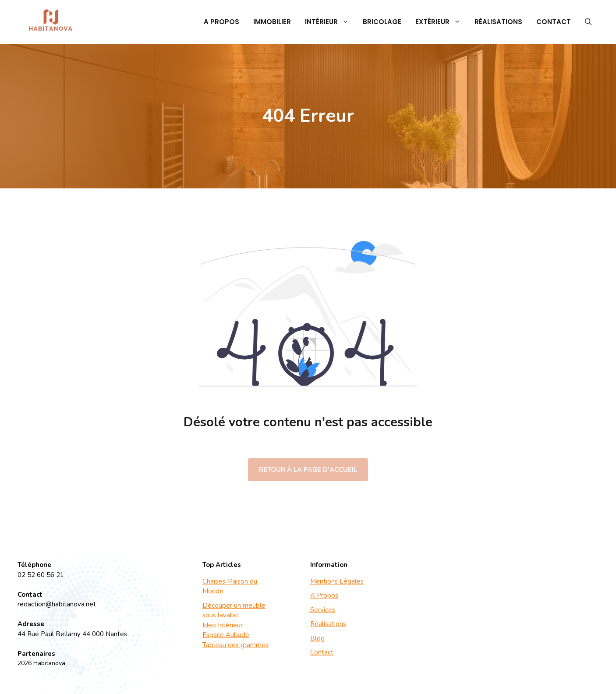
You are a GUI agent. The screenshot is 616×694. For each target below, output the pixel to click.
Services (323, 610)
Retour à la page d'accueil (308, 470)
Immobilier (272, 22)
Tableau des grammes (235, 645)
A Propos (221, 22)
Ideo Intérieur (223, 625)
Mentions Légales (337, 581)
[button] (588, 22)
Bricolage (382, 22)
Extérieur (441, 22)
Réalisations (498, 22)
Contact (554, 22)
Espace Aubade (226, 635)
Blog (317, 638)
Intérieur (330, 22)
